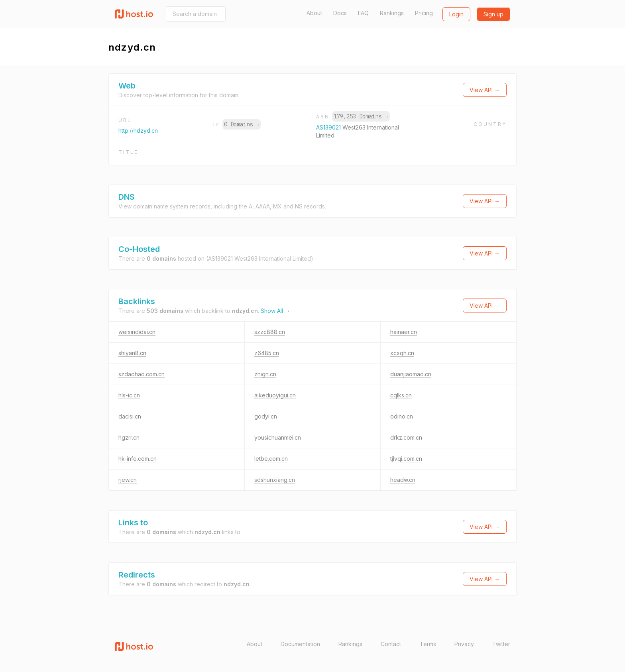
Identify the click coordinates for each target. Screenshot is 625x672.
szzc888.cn (270, 332)
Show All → (275, 311)
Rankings (392, 13)
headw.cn (403, 480)
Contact (391, 644)
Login (456, 14)
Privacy (464, 644)
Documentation (300, 644)
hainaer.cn (404, 332)
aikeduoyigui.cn (275, 395)
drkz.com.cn (406, 437)
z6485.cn (267, 353)
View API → (485, 90)
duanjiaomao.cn (411, 374)
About (314, 13)
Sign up (493, 14)
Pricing (424, 13)
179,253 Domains (361, 116)
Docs (340, 13)
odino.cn (402, 416)
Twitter (501, 644)
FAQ (363, 13)
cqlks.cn (401, 395)
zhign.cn (265, 374)
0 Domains (242, 124)
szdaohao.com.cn (142, 374)
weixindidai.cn (137, 332)
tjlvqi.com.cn (406, 459)
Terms (428, 644)
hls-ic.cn (129, 395)
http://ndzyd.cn (138, 131)
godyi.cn (266, 416)
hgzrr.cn (129, 437)
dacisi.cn (130, 416)
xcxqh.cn (402, 353)
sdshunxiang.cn (275, 480)
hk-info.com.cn (138, 459)
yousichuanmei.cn (278, 437)
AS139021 (329, 127)
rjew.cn (128, 480)
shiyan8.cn (132, 353)
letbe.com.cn (271, 459)
